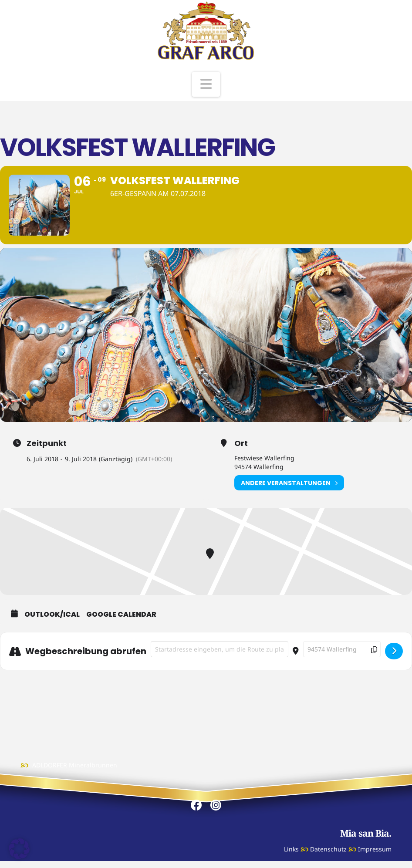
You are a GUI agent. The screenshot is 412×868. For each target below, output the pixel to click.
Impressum (375, 849)
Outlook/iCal (52, 615)
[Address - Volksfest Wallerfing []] (220, 649)
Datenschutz (328, 849)
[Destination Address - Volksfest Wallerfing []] (342, 649)
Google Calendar (121, 615)
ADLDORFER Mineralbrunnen (75, 765)
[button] (206, 84)
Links (291, 849)
